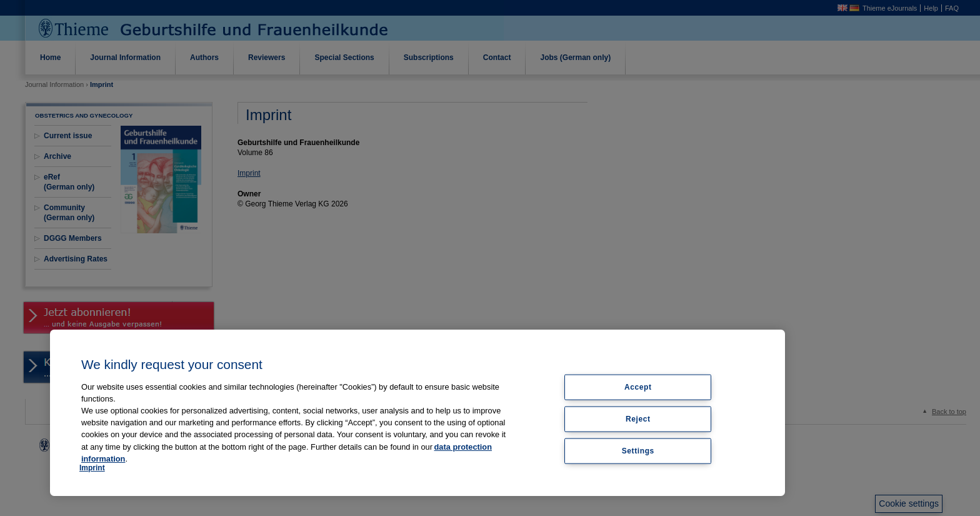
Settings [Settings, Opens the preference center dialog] (638, 450)
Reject (638, 418)
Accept (638, 387)
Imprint (92, 468)
